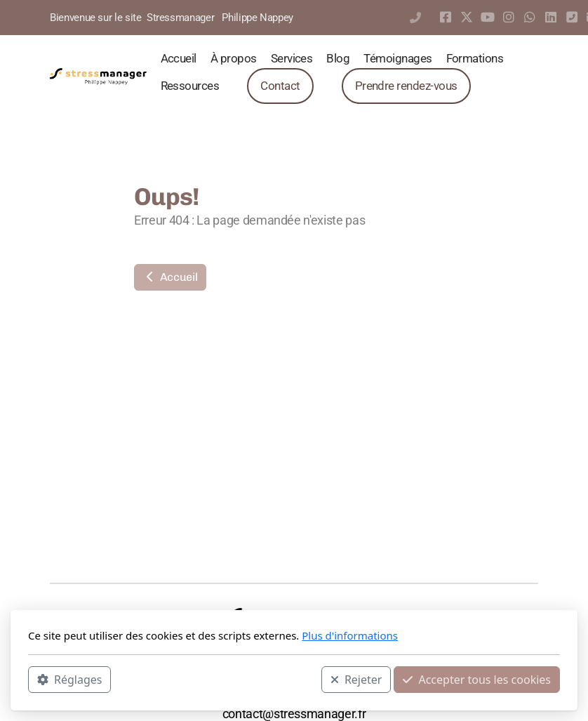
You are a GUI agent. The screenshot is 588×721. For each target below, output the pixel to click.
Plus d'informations (350, 635)
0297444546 (415, 18)
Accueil (170, 277)
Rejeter (356, 680)
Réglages (69, 680)
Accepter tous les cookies (477, 680)
